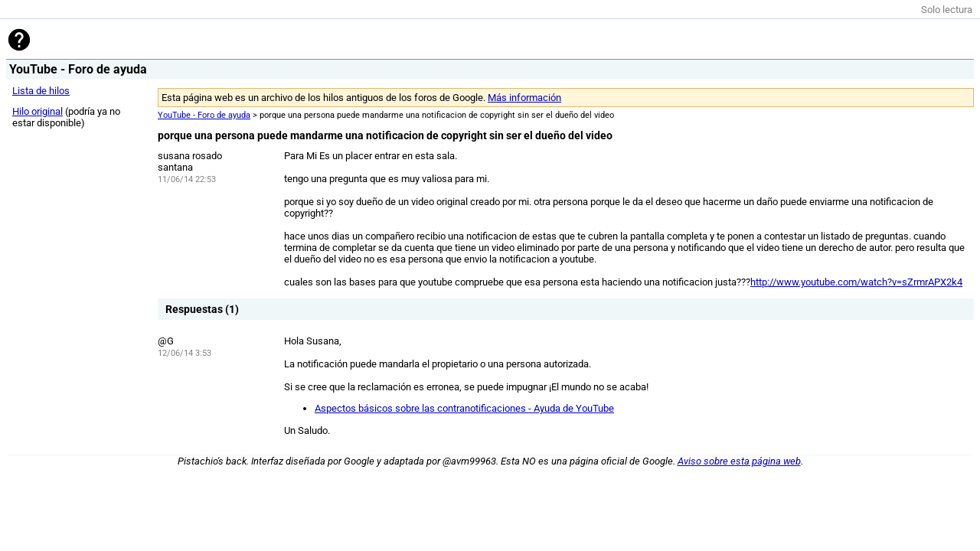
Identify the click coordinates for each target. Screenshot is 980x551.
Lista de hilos (41, 91)
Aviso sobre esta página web (739, 461)
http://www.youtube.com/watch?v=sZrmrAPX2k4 (856, 282)
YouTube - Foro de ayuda (204, 115)
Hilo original (38, 111)
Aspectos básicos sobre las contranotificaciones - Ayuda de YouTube (464, 408)
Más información (524, 98)
